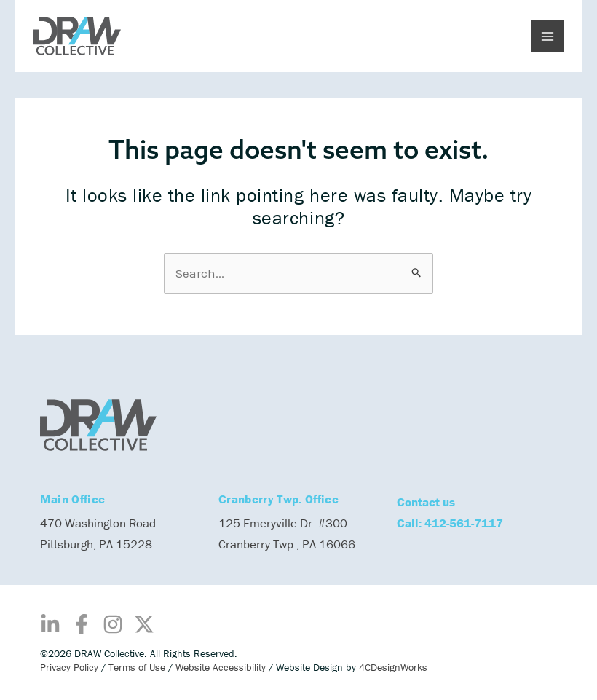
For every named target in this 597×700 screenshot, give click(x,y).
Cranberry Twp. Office (278, 499)
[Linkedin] (50, 624)
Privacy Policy (69, 667)
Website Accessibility (221, 667)
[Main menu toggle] (547, 36)
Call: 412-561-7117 (450, 523)
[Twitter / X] (144, 624)
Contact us (426, 502)
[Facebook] (82, 624)
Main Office (73, 499)
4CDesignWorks (393, 667)
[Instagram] (113, 624)
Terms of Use (137, 667)
